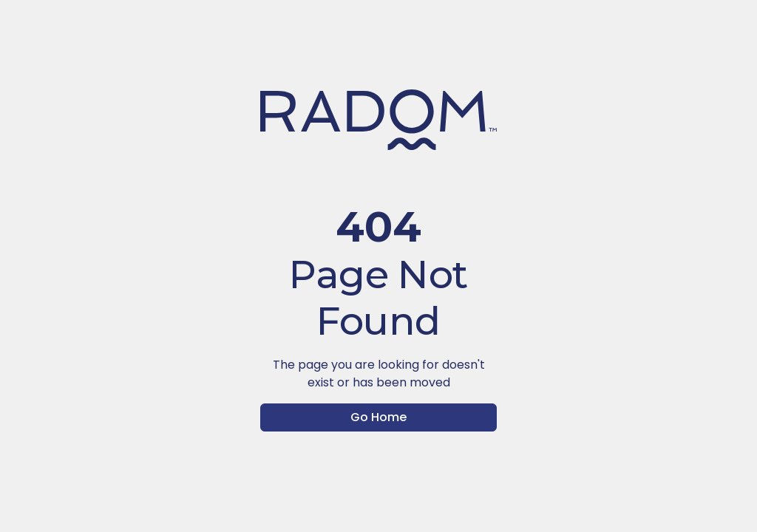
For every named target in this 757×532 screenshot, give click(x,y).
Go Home (378, 417)
